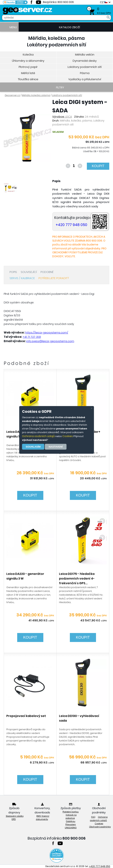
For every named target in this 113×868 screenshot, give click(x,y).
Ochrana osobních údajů (38, 436)
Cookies (68, 436)
